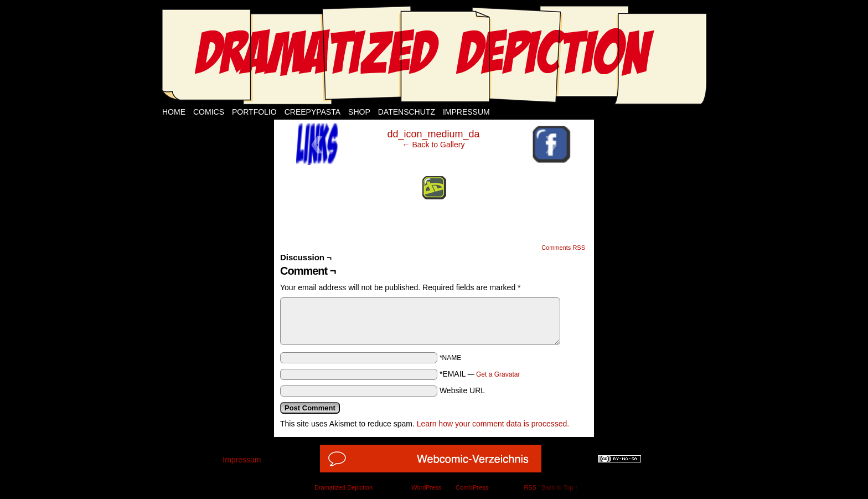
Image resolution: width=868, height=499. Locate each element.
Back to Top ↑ (560, 487)
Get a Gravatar (498, 374)
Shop (359, 112)
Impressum (466, 112)
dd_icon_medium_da (433, 134)
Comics (209, 112)
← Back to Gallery (434, 145)
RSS (530, 487)
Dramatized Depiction (343, 487)
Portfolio (254, 112)
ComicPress (472, 487)
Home (174, 112)
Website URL (462, 390)
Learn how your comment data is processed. (493, 424)
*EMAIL (480, 374)
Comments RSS (563, 248)
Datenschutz (407, 112)
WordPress (426, 487)
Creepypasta (312, 112)
